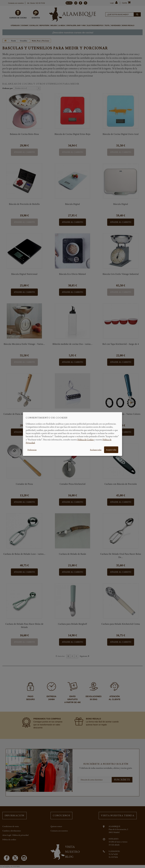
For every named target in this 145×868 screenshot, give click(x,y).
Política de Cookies (86, 439)
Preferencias (32, 450)
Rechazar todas (96, 450)
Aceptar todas (111, 450)
